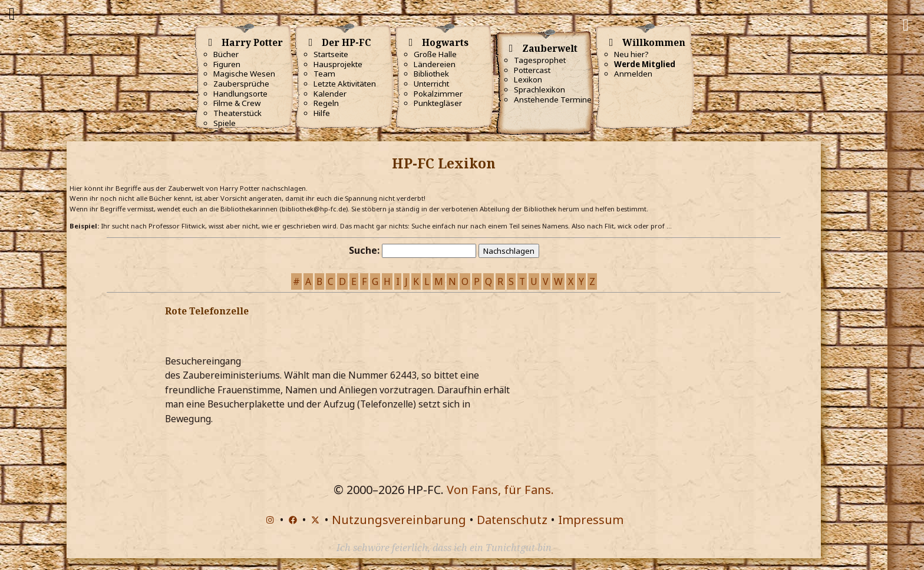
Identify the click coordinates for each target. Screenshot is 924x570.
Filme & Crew (237, 103)
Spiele (225, 123)
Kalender (330, 94)
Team (324, 74)
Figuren (227, 64)
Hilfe (322, 113)
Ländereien (435, 64)
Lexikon (528, 79)
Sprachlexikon (539, 90)
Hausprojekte (338, 64)
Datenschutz (512, 520)
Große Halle (435, 54)
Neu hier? (631, 54)
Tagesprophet (540, 60)
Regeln (326, 103)
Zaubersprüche (241, 84)
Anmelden (633, 74)
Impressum (591, 520)
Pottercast (532, 70)
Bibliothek (431, 74)
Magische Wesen (244, 74)
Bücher (226, 54)
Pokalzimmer (438, 94)
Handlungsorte (240, 94)
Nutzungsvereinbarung (399, 520)
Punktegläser (438, 103)
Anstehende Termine (553, 100)
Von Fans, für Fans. (500, 490)
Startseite (331, 54)
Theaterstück (237, 113)
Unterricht (431, 84)
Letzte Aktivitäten (345, 84)
